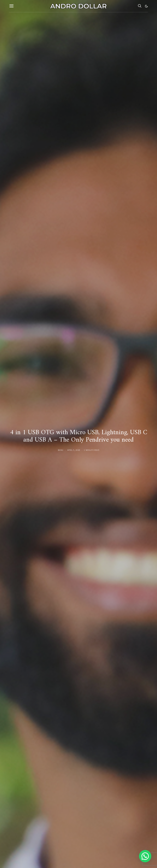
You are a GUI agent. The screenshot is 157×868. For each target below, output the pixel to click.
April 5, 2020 (74, 450)
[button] (146, 6)
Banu (61, 450)
